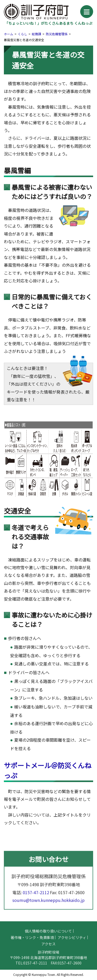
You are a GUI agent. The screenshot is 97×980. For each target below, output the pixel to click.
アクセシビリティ (72, 941)
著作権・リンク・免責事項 (32, 941)
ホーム (9, 34)
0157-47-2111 (35, 967)
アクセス (48, 948)
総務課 (36, 34)
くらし (23, 34)
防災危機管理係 (57, 34)
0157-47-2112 (36, 896)
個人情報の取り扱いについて (48, 935)
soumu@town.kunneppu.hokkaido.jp (48, 904)
